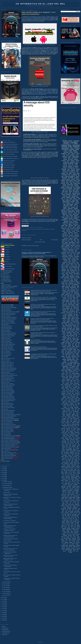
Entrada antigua (55, 240)
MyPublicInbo (70, 507)
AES (79, 399)
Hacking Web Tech (9, 403)
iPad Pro (78, 541)
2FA (74, 187)
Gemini (76, 204)
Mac (75, 252)
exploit (70, 192)
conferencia (65, 223)
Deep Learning (76, 419)
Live (69, 407)
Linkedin (71, 268)
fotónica (63, 413)
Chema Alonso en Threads (7, 154)
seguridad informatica (68, 549)
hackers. (66, 540)
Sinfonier (66, 266)
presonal (71, 547)
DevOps (76, 280)
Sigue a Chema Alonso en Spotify (10, 156)
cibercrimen (72, 182)
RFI (79, 345)
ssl (66, 237)
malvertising (71, 399)
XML (68, 396)
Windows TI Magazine (71, 272)
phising (62, 472)
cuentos (78, 300)
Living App (78, 220)
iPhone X (76, 469)
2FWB (68, 361)
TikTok (74, 299)
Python (64, 171)
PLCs (73, 345)
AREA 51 (5, 262)
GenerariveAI (71, 489)
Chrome (65, 224)
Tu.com (64, 272)
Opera (66, 314)
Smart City (69, 347)
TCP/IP (67, 340)
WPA (78, 410)
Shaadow (78, 430)
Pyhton (64, 410)
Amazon (76, 223)
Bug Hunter (8, 305)
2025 (3, 469)
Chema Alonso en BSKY (7, 163)
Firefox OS (78, 488)
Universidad (66, 162)
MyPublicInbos (75, 507)
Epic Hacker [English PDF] (11, 416)
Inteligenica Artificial (72, 497)
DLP (66, 344)
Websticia (65, 316)
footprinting (71, 251)
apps (75, 240)
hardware (76, 185)
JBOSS (73, 423)
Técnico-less (64, 228)
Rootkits (74, 338)
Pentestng (72, 454)
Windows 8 (65, 214)
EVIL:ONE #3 (9, 354)
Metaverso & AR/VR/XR (10, 323)
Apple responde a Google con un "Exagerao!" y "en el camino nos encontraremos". (39, 13)
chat (68, 269)
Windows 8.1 (72, 310)
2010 (3, 612)
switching (76, 399)
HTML (76, 265)
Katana (65, 500)
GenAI (68, 155)
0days (65, 361)
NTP (78, 426)
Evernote (63, 445)
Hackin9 (65, 406)
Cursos (65, 151)
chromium (72, 435)
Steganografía (65, 366)
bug (67, 173)
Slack (75, 431)
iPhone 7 (72, 469)
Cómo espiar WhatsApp (35, 340)
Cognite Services (75, 402)
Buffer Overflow (70, 352)
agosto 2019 (6, 582)
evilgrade (67, 438)
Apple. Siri (63, 478)
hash (67, 413)
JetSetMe (78, 499)
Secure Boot (73, 430)
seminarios (75, 385)
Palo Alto (73, 427)
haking (78, 468)
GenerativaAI (64, 490)
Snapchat (63, 395)
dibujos (66, 242)
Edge (71, 323)
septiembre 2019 (7, 487)
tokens (70, 190)
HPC (63, 493)
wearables (74, 472)
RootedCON (69, 410)
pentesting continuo (71, 359)
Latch (69, 154)
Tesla (78, 380)
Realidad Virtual (69, 326)
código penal (63, 466)
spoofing (68, 210)
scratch (77, 359)
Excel (72, 234)
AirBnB (73, 416)
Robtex (78, 428)
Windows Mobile (76, 340)
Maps (73, 390)
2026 (3, 467)
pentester (64, 254)
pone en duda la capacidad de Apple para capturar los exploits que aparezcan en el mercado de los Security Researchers (40, 94)
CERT (75, 481)
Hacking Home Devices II (11, 313)
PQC (76, 345)
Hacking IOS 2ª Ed (9, 423)
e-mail (76, 165)
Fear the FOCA (5, 274)
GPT (73, 203)
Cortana (63, 388)
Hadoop (77, 354)
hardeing (70, 540)
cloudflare (68, 230)
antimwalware (66, 464)
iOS (50, 229)
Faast (73, 220)
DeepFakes (70, 189)
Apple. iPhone (68, 478)
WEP (72, 461)
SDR (73, 410)
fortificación (68, 203)
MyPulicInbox (75, 509)
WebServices (77, 433)
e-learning (77, 437)
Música (78, 176)
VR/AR (64, 264)
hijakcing (63, 541)
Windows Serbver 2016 (66, 462)
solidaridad (66, 472)
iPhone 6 (71, 438)
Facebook (76, 166)
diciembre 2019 (7, 482)
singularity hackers (66, 248)
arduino (65, 279)
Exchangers (63, 488)
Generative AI (76, 192)
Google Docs (64, 492)
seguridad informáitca (68, 385)
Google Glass (72, 404)
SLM (78, 326)
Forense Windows (8, 458)
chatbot (76, 247)
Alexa (70, 261)
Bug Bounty (8, 351)
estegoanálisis (70, 316)
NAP (76, 452)
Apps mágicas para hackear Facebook (39, 347)
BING (70, 193)
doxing (72, 289)
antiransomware (71, 304)
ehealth (72, 320)
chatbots (77, 304)
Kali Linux (77, 234)
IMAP (78, 447)
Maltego (72, 407)
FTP (74, 323)
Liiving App (74, 502)
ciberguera (76, 435)
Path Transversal (67, 454)
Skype (74, 297)
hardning (78, 540)
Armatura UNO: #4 (10, 363)
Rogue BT (71, 457)
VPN (75, 255)
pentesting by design (65, 545)
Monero (76, 390)
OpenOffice (67, 278)
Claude (78, 248)
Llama (72, 241)
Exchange (75, 420)
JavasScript (70, 499)
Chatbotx (77, 482)
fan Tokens (78, 228)
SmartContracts (71, 211)
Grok (76, 404)
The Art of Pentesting (10, 322)
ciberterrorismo (76, 327)
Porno (63, 365)
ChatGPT (70, 166)
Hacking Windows (9, 388)
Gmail (78, 197)
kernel (64, 302)
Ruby (64, 285)
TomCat (76, 459)
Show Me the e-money (10, 358)
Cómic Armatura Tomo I (10, 381)
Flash (66, 445)
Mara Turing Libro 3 (9, 346)
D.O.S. (64, 307)
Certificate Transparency (72, 417)
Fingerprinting (76, 156)
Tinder (77, 366)
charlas (70, 151)
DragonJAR (5, 247)
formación (72, 149)
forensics (72, 269)
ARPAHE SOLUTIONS (8, 269)
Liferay (71, 502)
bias (66, 289)
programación (77, 189)
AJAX (71, 473)
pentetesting (78, 545)
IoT (65, 199)
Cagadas (70, 402)
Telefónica (77, 148)
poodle (67, 547)
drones (76, 289)
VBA (75, 526)
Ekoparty (5, 254)
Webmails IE (64, 528)
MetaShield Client (76, 376)
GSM (67, 268)
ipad (63, 190)
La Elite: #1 (8, 360)
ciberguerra (66, 218)
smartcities (74, 351)
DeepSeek (65, 259)
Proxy (69, 237)
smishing (74, 549)
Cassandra (70, 482)
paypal (66, 371)
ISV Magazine (70, 448)
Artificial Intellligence (74, 478)
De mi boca (65, 485)
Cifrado (64, 185)
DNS (62, 199)
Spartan (64, 523)
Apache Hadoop (72, 372)
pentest (71, 152)
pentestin (71, 383)
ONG (72, 309)
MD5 (75, 503)
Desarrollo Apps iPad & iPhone (12, 440)
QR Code (77, 379)
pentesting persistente (66, 306)
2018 (3, 597)
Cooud (72, 483)
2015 (3, 603)
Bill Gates (76, 361)
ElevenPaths (65, 149)
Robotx (63, 517)
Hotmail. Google (64, 495)
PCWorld (76, 218)
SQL (75, 410)
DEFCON (68, 307)
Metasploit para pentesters (12, 436)
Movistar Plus (67, 247)
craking (72, 533)
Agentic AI (69, 321)
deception (69, 397)
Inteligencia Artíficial (65, 497)
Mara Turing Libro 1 (9, 348)
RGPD (68, 516)
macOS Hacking (9, 395)
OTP (68, 297)
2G (77, 371)
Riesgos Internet (9, 379)
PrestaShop (69, 393)
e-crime (70, 214)
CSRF (63, 303)
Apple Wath (77, 476)
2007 (3, 618)
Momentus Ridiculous (74, 292)
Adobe (71, 334)
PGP (75, 283)
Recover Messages (69, 365)
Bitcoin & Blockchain (9, 396)
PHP (77, 207)
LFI (78, 337)
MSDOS (65, 338)
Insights (68, 496)
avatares (76, 341)
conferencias (76, 147)
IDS (74, 337)
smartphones (68, 416)
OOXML (74, 231)
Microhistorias (8, 433)
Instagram (64, 249)
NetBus (63, 510)
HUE (70, 447)
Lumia (70, 503)
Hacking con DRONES (10, 392)
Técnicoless (75, 224)
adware (63, 245)
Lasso (77, 406)
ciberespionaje (75, 196)
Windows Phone (66, 341)
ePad (70, 534)
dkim (69, 289)
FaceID (66, 375)
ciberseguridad (76, 145)
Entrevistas (71, 163)
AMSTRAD (73, 290)
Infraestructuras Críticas (10, 399)
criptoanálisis (73, 300)
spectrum (65, 551)
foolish (63, 295)
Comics (69, 156)
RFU (65, 516)
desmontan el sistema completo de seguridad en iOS (37, 50)
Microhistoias (67, 452)
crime (69, 411)
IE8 (71, 406)
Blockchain (65, 178)
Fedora (64, 421)
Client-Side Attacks (9, 389)
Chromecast (67, 444)
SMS (77, 202)
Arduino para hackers (10, 288)
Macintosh (69, 424)
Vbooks (64, 333)
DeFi (71, 307)
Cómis (75, 483)
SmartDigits (76, 520)
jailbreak (63, 210)
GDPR (78, 286)
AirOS (68, 475)
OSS (76, 510)
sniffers (63, 283)
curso (71, 254)
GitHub (67, 273)
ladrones (63, 399)
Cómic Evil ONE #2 (10, 371)
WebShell (78, 527)
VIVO (68, 382)
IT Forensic (5, 257)
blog (69, 196)
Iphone (53, 229)
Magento (71, 376)
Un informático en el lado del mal (41, 4)
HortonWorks (74, 447)
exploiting (68, 197)
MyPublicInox (69, 509)
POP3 (69, 427)
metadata (76, 209)
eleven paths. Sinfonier (76, 534)
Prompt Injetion (65, 455)
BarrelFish (73, 479)
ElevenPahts (72, 330)
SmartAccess (71, 520)
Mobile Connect (75, 317)
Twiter (75, 524)
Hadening (69, 493)
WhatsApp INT (8, 332)
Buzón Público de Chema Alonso (10, 146)
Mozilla (63, 379)
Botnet (69, 252)
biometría (72, 228)
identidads (71, 542)
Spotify (64, 275)
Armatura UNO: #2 (10, 365)
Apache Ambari (73, 475)
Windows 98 (73, 528)
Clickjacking (64, 337)
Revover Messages (76, 516)
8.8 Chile (5, 250)
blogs (71, 199)
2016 (3, 601)
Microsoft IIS (68, 409)
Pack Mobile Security (6, 279)
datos (69, 259)
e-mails (72, 275)
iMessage (64, 359)
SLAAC (75, 365)
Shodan (65, 207)
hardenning (74, 540)
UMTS (64, 368)
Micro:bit (72, 426)
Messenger (70, 303)
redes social (78, 548)
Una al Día (7, 451)
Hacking (47, 229)
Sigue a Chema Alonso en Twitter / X (11, 158)
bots (63, 242)
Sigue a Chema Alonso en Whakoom (11, 152)
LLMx (63, 502)
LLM (64, 155)
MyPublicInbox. (64, 509)
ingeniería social (68, 295)
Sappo (78, 365)
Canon (63, 444)
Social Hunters (8, 337)
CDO (68, 254)
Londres (67, 503)
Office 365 (68, 293)
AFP (68, 441)
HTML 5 (78, 389)
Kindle (68, 500)
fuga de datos (75, 200)
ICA (63, 355)
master (63, 351)
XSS (66, 190)
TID (78, 244)
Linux (77, 155)
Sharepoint (64, 327)
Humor (77, 149)
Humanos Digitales (66, 309)
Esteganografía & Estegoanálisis (12, 419)
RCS (73, 455)
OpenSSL (63, 331)
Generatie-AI (74, 445)
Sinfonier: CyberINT (9, 405)
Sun (72, 293)
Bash (63, 386)
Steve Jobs (76, 314)
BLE (62, 296)
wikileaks (68, 265)
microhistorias (64, 220)
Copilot (63, 375)
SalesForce (68, 430)
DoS (71, 337)
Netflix (75, 303)
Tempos (73, 161)
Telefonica (73, 366)
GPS (69, 207)
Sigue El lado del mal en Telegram (9, 148)
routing (64, 416)
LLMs (69, 165)
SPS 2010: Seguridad (9, 454)
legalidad (68, 245)
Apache (74, 194)
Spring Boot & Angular (10, 378)
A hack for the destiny (10, 391)
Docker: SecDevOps (9, 384)
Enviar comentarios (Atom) (33, 246)
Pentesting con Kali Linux (10, 424)
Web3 (78, 173)
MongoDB (64, 392)
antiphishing (76, 293)
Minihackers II (9, 309)
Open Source (65, 192)
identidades (66, 542)
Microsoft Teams (66, 378)
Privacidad (24, 230)
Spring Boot (8, 372)
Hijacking (76, 238)
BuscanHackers (68, 386)
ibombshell (68, 342)
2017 (3, 599)
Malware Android (9, 406)
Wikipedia (65, 396)
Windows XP (76, 217)
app (77, 299)
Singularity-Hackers (6, 631)
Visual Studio (70, 327)
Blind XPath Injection (70, 335)
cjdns (78, 465)
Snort (71, 521)
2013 (3, 607)
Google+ (68, 389)
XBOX (68, 275)
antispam (77, 282)
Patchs (76, 409)
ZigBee (72, 531)
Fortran (63, 489)
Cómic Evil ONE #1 (9, 377)
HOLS (79, 421)
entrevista (76, 320)
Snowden (75, 521)
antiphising (71, 464)
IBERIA (72, 495)
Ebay (79, 444)
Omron (66, 512)
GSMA (66, 324)
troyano (63, 268)
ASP (64, 372)
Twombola (63, 526)
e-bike (73, 437)
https (67, 225)
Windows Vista (77, 183)
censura (64, 369)
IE (71, 423)
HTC (66, 493)
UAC (68, 228)
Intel (75, 324)
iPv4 (64, 216)
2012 (3, 609)
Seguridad (64, 310)
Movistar (77, 182)
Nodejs (68, 392)
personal (65, 166)
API (67, 264)
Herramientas (70, 185)
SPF (63, 289)
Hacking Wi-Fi (8, 353)
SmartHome (70, 233)
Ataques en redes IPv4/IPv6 (11, 441)
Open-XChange (77, 512)
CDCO (67, 373)
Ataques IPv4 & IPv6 (10, 292)
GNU (73, 344)
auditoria (75, 464)
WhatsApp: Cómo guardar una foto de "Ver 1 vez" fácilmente (43, 297)
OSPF (73, 510)
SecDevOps (70, 314)
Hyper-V (63, 423)
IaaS (74, 448)
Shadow (64, 431)
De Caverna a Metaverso (10, 333)
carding (77, 368)
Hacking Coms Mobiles (10, 446)
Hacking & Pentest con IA (11, 312)
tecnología (74, 306)
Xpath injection (73, 396)
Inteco (71, 496)
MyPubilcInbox (68, 379)
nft (79, 247)
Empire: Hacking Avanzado (11, 368)
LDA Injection (72, 500)
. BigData (78, 472)
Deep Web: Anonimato (10, 408)
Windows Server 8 (76, 530)
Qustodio (70, 455)
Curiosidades (74, 142)
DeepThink (64, 420)
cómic (74, 254)
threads (70, 472)
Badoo (69, 479)
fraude (75, 180)
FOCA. (70, 488)
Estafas (78, 169)
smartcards (72, 440)
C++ (70, 481)
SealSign (73, 318)
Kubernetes (8, 339)
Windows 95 (65, 411)
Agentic (72, 265)
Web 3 (75, 527)
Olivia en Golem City (11, 315)
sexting (67, 302)
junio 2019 (6, 586)
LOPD (72, 252)
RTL (71, 428)
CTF (70, 373)
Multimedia (64, 318)
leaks (74, 328)
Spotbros (67, 523)
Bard (75, 269)
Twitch (67, 461)
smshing (77, 440)
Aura (69, 169)
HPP (79, 404)
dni (71, 411)
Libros (72, 148)
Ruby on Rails (71, 331)
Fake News (69, 231)
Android (65, 158)
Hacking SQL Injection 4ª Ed (11, 443)
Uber (69, 433)
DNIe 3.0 (71, 388)
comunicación (65, 437)
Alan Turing (78, 441)
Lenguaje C (65, 407)
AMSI (71, 441)
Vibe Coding (68, 357)
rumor (63, 549)
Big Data (7, 325)
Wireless (78, 211)
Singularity (71, 431)
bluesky (68, 533)
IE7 (76, 337)
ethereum (71, 256)
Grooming (70, 375)
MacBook (78, 330)
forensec (78, 537)
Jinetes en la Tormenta (10, 350)
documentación (65, 256)
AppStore (73, 400)
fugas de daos (74, 538)
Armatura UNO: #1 (10, 367)
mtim (68, 544)
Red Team (7, 382)
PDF (75, 241)
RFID (64, 326)
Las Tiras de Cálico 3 (10, 320)
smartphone (66, 238)
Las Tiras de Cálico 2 (10, 336)
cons (64, 203)
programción (63, 548)
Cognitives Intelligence (74, 362)
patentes (70, 351)
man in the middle (77, 438)
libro (68, 199)
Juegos (66, 193)
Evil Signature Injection (76, 486)
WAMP (62, 527)
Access (65, 400)
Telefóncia (69, 524)
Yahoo (78, 272)
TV (79, 331)
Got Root (7, 402)
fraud (75, 468)
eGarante (73, 397)
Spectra (77, 161)
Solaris (78, 521)
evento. (74, 535)
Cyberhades (5, 635)
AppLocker (73, 476)
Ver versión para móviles (40, 242)
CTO (72, 386)
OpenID (62, 513)
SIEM (69, 517)
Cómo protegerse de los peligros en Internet (41, 216)
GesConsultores (70, 490)
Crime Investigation (9, 393)
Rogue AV (66, 457)
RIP (71, 516)
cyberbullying (69, 333)
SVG (71, 519)
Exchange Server (74, 271)
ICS (79, 344)
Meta (77, 313)
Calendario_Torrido (66, 262)
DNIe (65, 296)
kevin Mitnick (70, 328)
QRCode (68, 428)
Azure (78, 240)
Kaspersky (78, 423)
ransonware (73, 548)
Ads (62, 330)
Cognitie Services (67, 483)
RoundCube (75, 457)
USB (70, 285)
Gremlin (75, 364)
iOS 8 (70, 541)
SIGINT (72, 517)
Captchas (76, 279)
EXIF (76, 444)
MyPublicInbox (5, 628)
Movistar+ (74, 244)
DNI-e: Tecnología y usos (10, 453)
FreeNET (70, 445)
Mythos (75, 426)
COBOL (78, 442)
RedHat (74, 326)
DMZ (68, 337)
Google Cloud (66, 292)
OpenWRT (71, 513)
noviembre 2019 (7, 484)
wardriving (70, 371)
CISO (77, 302)
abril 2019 (6, 590)
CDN (66, 417)
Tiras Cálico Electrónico (11, 370)
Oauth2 (64, 293)
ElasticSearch (64, 486)
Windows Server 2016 (10, 293)
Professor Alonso (6, 275)
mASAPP (67, 383)
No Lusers (70, 159)
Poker (77, 427)
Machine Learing (71, 504)
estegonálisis (65, 535)
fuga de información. (67, 538)
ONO (70, 510)
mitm (69, 175)
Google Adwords (76, 490)
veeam (77, 551)
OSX (64, 427)
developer (71, 223)
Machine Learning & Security (11, 375)
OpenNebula (67, 513)
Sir (78, 519)
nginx (74, 413)
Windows (64, 156)
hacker (63, 273)
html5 (77, 333)
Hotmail (71, 273)
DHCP (68, 419)
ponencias (63, 547)
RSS (78, 264)
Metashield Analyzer (65, 426)
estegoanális (66, 468)
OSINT (7, 357)
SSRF (73, 393)
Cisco (75, 352)
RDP (71, 297)
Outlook (69, 318)
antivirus (78, 278)
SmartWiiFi (68, 521)
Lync (73, 503)
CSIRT (79, 481)
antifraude (64, 397)
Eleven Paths (75, 158)
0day (72, 279)
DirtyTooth (74, 286)
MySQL (65, 209)
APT (72, 230)
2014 (3, 605)
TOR (78, 241)
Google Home (76, 307)
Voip (77, 255)
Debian (72, 280)
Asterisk (72, 442)
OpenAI (71, 216)
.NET (75, 206)
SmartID (73, 347)
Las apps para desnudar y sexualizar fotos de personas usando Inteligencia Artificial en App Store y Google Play (44, 291)
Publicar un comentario (27, 238)
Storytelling (8, 330)
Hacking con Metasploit (10, 385)
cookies (75, 349)
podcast (75, 199)
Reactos (75, 428)
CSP (63, 482)
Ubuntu (75, 213)
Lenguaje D (67, 502)
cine (74, 248)
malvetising (78, 542)
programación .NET (76, 266)
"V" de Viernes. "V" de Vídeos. (9, 520)
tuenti (69, 279)
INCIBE (63, 448)
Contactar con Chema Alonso (9, 142)
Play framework (77, 454)
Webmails (64, 269)
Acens (69, 400)
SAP (62, 430)
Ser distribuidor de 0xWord (6, 271)
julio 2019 (5, 584)
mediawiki (64, 544)
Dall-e (73, 444)
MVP (78, 324)
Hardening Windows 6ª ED (10, 447)
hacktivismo (77, 256)
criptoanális (76, 533)
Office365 (67, 287)
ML (79, 271)
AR (76, 473)
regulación (74, 414)
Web (72, 527)
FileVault (74, 488)
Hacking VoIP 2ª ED (9, 432)
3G (75, 275)
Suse (78, 431)
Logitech (63, 503)
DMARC (67, 388)
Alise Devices (64, 442)
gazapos (63, 540)
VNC (70, 461)
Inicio (41, 240)
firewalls (77, 397)
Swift (66, 459)
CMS (76, 335)
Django (68, 420)
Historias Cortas (9, 326)
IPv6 (62, 193)
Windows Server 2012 (10, 437)
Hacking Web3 (8, 327)
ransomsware (68, 414)
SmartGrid (63, 521)
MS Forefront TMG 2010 (10, 455)
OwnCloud (76, 513)
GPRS (71, 206)
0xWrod (66, 473)
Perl (75, 392)
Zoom (77, 396)
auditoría (73, 171)
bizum (79, 464)
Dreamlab (5, 252)
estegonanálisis (76, 411)
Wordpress (70, 209)
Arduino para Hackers (10, 374)
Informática (64, 496)
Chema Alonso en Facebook (9, 165)
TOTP (76, 249)
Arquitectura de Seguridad (11, 317)
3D (74, 316)
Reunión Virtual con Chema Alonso (10, 144)
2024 (3, 471)
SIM (74, 309)
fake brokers (71, 468)
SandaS (75, 380)
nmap (66, 351)
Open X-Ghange (71, 512)
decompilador (68, 466)
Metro (71, 506)
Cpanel (78, 417)
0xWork (62, 473)
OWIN (78, 510)
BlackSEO (74, 261)
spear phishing (72, 302)
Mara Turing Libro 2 (9, 347)
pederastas (65, 471)
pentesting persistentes (72, 471)
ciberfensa (64, 465)
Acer (66, 475)
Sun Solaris (70, 299)
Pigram (78, 392)
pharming (78, 471)
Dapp (71, 419)
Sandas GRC (77, 393)
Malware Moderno (9, 343)
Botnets (71, 238)
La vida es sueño (7, 492)
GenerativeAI (72, 172)
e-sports (74, 333)
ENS (66, 283)
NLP (78, 452)
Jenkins (74, 499)
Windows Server (66, 186)
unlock (74, 551)
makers (76, 251)
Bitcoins (64, 194)
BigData (73, 179)
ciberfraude (68, 465)
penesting (77, 544)
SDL (79, 457)
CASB (73, 481)
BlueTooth (66, 221)
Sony (67, 395)
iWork (64, 383)
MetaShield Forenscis (75, 424)
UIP (66, 526)
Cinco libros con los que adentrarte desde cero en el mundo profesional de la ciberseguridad (43, 305)
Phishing (63, 183)
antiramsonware (76, 531)
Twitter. (78, 524)
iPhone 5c (68, 469)
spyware (78, 328)
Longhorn (67, 451)
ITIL (79, 495)
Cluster (7, 409)
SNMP (71, 380)
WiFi (67, 182)
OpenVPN (72, 392)
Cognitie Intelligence (65, 403)
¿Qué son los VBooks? (6, 285)
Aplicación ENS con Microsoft (11, 444)
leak (72, 217)
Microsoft (73, 169)
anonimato (70, 240)
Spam (74, 173)
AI (70, 144)
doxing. (68, 534)
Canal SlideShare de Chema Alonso (11, 171)
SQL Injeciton (64, 458)
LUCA (77, 168)
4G (72, 342)
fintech (71, 537)
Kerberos (70, 390)
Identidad (72, 155)
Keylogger (74, 450)
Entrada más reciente (26, 240)
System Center (64, 433)
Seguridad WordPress (10, 401)
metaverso (71, 225)
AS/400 (79, 473)
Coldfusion (72, 403)
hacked (71, 218)
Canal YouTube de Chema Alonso (10, 174)
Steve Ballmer (72, 523)
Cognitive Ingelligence (76, 373)
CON (74, 190)
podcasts (73, 197)
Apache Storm (68, 476)
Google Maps (70, 364)
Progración (69, 514)
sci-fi (74, 295)
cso (73, 369)
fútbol (77, 358)
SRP (78, 517)
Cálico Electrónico (6, 276)
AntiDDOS (75, 334)
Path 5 (78, 283)
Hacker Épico (8, 434)
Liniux (78, 502)
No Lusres (67, 510)
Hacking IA (8, 306)
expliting (68, 537)
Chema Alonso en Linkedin (8, 167)
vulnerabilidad (64, 441)
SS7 (64, 430)
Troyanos (70, 224)
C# (67, 402)
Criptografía (74, 175)
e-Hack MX (5, 259)
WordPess (64, 531)
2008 (3, 616)
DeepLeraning (70, 485)
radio (75, 225)
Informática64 (72, 282)
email (78, 349)
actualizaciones (65, 434)
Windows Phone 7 (69, 530)
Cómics (65, 168)
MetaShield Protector (67, 244)
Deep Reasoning (69, 313)
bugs (34, 229)
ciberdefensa (69, 369)
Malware (75, 151)
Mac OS (66, 504)
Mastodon (69, 338)
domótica (63, 342)
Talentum (70, 227)
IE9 (74, 313)
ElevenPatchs (69, 486)
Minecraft (74, 506)
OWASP (69, 345)
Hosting (68, 406)
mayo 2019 (6, 588)
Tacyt (66, 227)
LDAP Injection (65, 235)
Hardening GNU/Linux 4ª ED (11, 426)
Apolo (68, 442)
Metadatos (72, 162)
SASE (66, 517)
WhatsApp (64, 169)
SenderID (64, 347)
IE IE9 (77, 190)
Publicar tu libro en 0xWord (6, 244)
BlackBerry (65, 362)
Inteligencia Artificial (66, 145)
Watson (69, 527)
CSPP (78, 290)
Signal (67, 431)
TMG (63, 524)
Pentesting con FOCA (10, 420)
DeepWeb (65, 317)
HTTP (71, 221)
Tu (65, 461)
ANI (74, 473)
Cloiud (62, 483)
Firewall (77, 242)
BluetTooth (66, 481)
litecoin (66, 399)
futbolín (78, 538)
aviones (64, 435)
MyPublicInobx (72, 452)
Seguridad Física (76, 193)
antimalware (66, 206)
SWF (74, 519)
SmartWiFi (64, 271)
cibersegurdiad (74, 465)
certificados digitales (66, 300)
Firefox (64, 197)
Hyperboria (67, 423)
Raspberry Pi (8, 356)
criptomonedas (69, 187)
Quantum (71, 235)
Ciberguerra (8, 316)
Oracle (73, 210)
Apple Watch (77, 400)
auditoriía (65, 533)
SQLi (62, 266)
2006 (3, 620)
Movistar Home (69, 180)
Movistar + (73, 202)
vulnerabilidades (75, 285)
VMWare (72, 433)
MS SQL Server (71, 249)
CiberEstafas (8, 341)
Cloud (67, 216)
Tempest (77, 318)
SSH (67, 285)
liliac (62, 471)
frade (62, 538)
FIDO (67, 488)
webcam (63, 265)
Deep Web (71, 264)
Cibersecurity (77, 386)
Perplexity (74, 262)
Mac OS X (70, 213)
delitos (62, 371)
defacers (70, 437)
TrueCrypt (71, 395)
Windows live (72, 368)
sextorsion (64, 334)
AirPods (67, 372)
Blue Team (68, 286)
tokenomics (69, 194)
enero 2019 (6, 595)
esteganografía (72, 242)
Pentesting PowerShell (10, 410)
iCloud (78, 382)
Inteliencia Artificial (76, 496)
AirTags (74, 441)
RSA (78, 287)
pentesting (66, 144)
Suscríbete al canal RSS (8, 169)
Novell (78, 364)
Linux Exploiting (8, 422)
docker (63, 225)
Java (79, 226)
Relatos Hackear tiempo (10, 344)
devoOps (73, 466)
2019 (3, 480)
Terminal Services (75, 237)
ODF (72, 248)
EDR (79, 388)
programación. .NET (76, 547)
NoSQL (73, 379)
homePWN (63, 469)
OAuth (78, 303)
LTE (63, 424)
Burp (75, 442)
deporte (73, 358)
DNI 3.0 (78, 483)
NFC (63, 287)
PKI (67, 331)
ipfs (79, 469)
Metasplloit (67, 506)
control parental (72, 311)
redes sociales (70, 204)
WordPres (68, 531)
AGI (69, 473)
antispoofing (69, 358)
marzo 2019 (6, 591)
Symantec (69, 459)
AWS (68, 334)
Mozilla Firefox (76, 268)
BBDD (79, 385)
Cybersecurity (66, 280)
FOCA (68, 161)
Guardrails (75, 421)
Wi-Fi (78, 357)
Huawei (69, 495)
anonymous (64, 349)
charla (79, 252)
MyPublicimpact (5, 630)
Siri (70, 266)
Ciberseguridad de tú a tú (10, 334)
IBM (79, 265)
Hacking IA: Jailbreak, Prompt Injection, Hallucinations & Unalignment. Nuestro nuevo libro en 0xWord (37, 253)
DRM (70, 444)
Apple (28, 229)
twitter (70, 173)
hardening (66, 152)
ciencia (75, 382)
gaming (78, 227)
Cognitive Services (66, 179)
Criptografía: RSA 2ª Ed (10, 427)
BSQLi (78, 306)
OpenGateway (73, 287)
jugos (74, 542)
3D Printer (78, 295)
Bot (65, 352)
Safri (76, 519)
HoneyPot (75, 375)
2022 (3, 474)
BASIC (77, 372)
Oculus (63, 512)
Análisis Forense (9, 386)
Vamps (74, 395)
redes (68, 171)
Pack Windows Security (6, 281)
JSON (74, 406)
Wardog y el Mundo (9, 430)
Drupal (63, 364)
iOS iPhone (74, 541)
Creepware (64, 419)
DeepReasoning (68, 354)
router (77, 414)
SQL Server (64, 211)
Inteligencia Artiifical (69, 450)
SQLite (77, 309)
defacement (77, 369)
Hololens (77, 493)
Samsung (74, 355)
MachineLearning (73, 451)
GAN (66, 303)
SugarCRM (77, 523)
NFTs (72, 247)
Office (62, 227)
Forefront (69, 317)
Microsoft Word (72, 378)
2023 (3, 473)
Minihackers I (8, 310)
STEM (68, 519)
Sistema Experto (65, 520)
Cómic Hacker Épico (9, 412)
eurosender (70, 535)
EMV (75, 403)
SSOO (68, 458)
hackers (73, 154)
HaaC (76, 344)
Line (78, 450)
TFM (73, 459)
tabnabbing (70, 551)
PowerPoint (63, 428)
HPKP (67, 447)
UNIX (63, 382)
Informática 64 (65, 282)
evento (64, 321)
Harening (73, 493)
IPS (66, 448)
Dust (75, 264)
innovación (76, 178)
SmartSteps (72, 458)
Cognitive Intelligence (70, 176)
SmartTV (76, 216)
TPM (65, 524)
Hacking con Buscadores (10, 450)
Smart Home (65, 304)
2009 (3, 614)
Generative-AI (71, 168)
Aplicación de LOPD (9, 457)
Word (62, 464)
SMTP (69, 355)
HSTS (74, 354)
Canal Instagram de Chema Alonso (10, 176)
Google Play (64, 213)
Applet (64, 402)
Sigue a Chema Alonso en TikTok (10, 150)
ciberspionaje (70, 349)
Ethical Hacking (9, 291)
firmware (74, 537)
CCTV (63, 417)
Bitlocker (63, 373)
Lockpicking (63, 451)
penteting (68, 440)
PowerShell (71, 178)
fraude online (76, 214)
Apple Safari (66, 330)
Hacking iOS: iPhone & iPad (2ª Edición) (41, 86)
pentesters (69, 258)
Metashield (72, 276)
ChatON (74, 482)
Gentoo (68, 421)
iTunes (62, 542)
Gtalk (71, 421)
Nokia (62, 454)
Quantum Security (9, 308)
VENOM (78, 526)
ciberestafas (77, 235)
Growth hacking (73, 389)
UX (65, 382)
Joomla (67, 276)
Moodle (77, 378)
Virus (68, 310)
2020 (3, 478)
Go (66, 364)
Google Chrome (66, 202)
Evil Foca (68, 241)
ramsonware (68, 548)
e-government (78, 466)
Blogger (63, 286)
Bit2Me (63, 241)
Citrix (70, 220)
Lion (63, 345)
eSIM (63, 468)
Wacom (66, 527)
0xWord (4, 626)
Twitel (68, 271)
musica (64, 440)
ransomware (64, 252)
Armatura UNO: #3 (10, 364)
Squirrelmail (77, 458)
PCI (67, 427)
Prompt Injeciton (74, 514)
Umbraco (72, 526)
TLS (70, 366)
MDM (67, 376)
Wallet (67, 368)
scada (68, 290)
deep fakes (64, 328)
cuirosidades (63, 534)
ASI (63, 475)
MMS (63, 504)
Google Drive (66, 404)
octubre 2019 (6, 486)
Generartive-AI (77, 489)
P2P (78, 269)
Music (66, 345)
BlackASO (77, 416)
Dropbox (69, 344)
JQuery (66, 499)
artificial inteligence (73, 434)
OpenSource (73, 278)
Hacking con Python (9, 413)
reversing (73, 259)
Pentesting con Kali (10, 286)
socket (78, 549)
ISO (77, 495)
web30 (74, 371)
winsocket (71, 552)
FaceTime (63, 389)
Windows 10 (68, 200)
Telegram (75, 221)
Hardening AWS (9, 329)
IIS (77, 206)
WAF (71, 340)
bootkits (71, 382)
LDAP (64, 230)
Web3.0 (78, 395)
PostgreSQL (64, 393)
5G (79, 371)
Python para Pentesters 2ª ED (11, 415)
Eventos (70, 141)
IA (72, 144)
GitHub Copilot (71, 324)
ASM (74, 342)
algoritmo (72, 341)
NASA (79, 509)
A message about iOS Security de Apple (41, 132)
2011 (3, 611)
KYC (62, 500)
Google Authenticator (71, 296)
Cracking (73, 207)
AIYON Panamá (6, 266)
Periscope (64, 514)
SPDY (75, 517)
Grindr (73, 492)
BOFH (71, 361)
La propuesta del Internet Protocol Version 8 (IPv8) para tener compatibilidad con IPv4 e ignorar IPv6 (43, 355)
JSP (66, 390)
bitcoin (72, 186)
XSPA (64, 358)
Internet (65, 159)
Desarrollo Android (9, 429)
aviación (78, 434)
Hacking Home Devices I (11, 319)
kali (79, 213)
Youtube (64, 189)
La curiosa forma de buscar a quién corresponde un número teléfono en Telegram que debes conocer (43, 312)
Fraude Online (8, 448)
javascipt (70, 413)
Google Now (69, 492)
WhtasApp (69, 528)
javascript (68, 217)
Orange (72, 409)
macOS (64, 258)
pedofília (73, 544)
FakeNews (73, 245)
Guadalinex (77, 492)
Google (42, 229)
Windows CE (76, 461)
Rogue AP (64, 380)
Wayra (63, 217)
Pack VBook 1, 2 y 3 (6, 289)
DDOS (77, 316)
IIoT (75, 495)
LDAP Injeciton (78, 500)
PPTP (66, 355)
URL (69, 526)
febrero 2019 (6, 593)
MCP (65, 424)
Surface (63, 459)
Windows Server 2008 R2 (75, 462)
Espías (71, 420)
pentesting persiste (72, 545)
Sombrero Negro (9, 340)
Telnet (72, 524)
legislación (70, 255)
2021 (3, 476)
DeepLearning (75, 258)
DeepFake (75, 388)
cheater (68, 435)
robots (64, 237)
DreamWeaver (76, 485)
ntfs (70, 544)
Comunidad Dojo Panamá (8, 264)
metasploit (64, 175)
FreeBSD (67, 489)
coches (64, 320)
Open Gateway (76, 273)
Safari (76, 331)
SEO (77, 262)
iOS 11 (67, 541)
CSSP (66, 482)
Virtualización (74, 357)
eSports (63, 438)
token (69, 234)
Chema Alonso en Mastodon (8, 161)
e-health (68, 320)
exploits (38, 229)
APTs (31, 229)
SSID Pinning (64, 519)
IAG (64, 390)
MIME (78, 503)
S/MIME (68, 380)
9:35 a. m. (41, 227)
